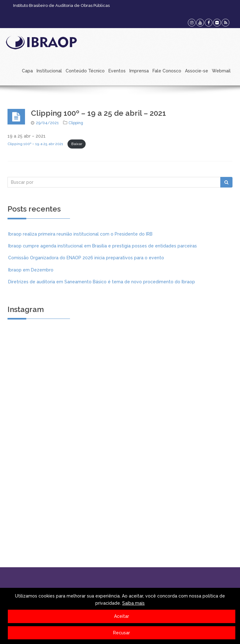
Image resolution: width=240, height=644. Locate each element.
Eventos (117, 71)
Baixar (77, 144)
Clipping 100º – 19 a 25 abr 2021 (35, 144)
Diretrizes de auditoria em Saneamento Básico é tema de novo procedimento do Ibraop (102, 282)
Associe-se (197, 71)
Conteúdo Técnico (85, 71)
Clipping (76, 123)
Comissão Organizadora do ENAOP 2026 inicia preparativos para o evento (86, 258)
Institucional (49, 71)
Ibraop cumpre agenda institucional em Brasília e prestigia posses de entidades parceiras (102, 246)
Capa (27, 71)
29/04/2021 (47, 123)
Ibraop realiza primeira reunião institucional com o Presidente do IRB (80, 234)
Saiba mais (133, 603)
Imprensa (139, 71)
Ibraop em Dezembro (31, 270)
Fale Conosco (167, 71)
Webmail (221, 71)
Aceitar (122, 616)
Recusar (122, 633)
